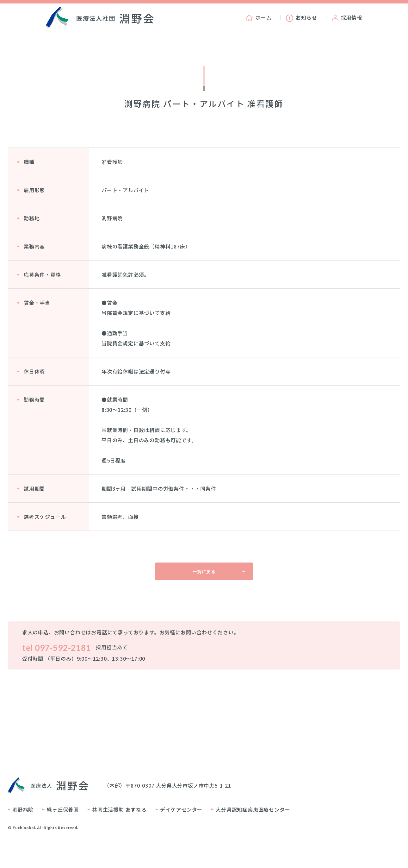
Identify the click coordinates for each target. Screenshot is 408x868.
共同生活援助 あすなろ (119, 809)
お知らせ (301, 17)
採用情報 (347, 17)
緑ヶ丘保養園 (63, 809)
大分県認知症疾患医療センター (253, 809)
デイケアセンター (181, 809)
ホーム (258, 17)
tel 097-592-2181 (57, 648)
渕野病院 (23, 809)
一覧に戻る (204, 571)
